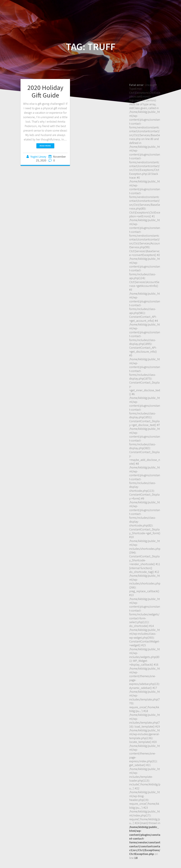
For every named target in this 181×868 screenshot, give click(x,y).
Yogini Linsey (38, 157)
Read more (45, 146)
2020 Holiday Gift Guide (45, 91)
